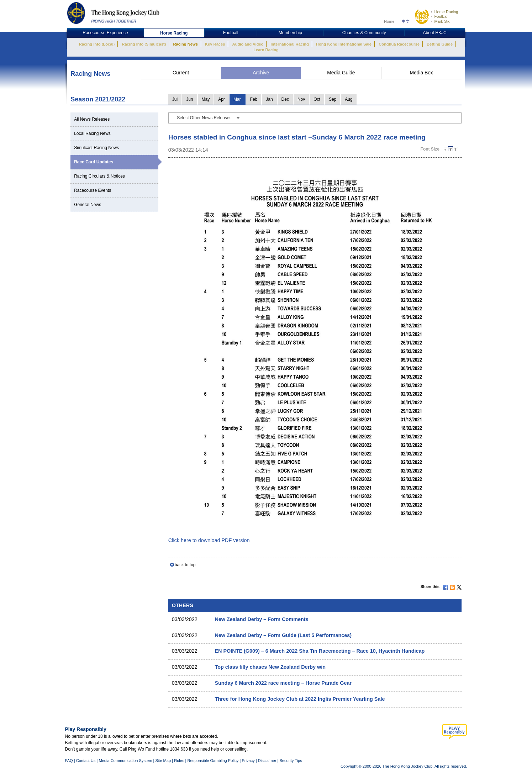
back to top (185, 565)
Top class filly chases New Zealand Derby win (270, 667)
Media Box (422, 73)
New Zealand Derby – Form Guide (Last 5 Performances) (283, 635)
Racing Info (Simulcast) (144, 44)
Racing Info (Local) (97, 44)
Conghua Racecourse (399, 44)
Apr (222, 99)
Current (181, 73)
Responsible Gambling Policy (213, 761)
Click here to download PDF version (209, 540)
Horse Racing (446, 12)
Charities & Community (364, 33)
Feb (254, 99)
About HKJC (435, 33)
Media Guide (341, 73)
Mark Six (442, 21)
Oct (317, 99)
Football (441, 16)
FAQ (69, 761)
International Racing (290, 44)
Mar (237, 99)
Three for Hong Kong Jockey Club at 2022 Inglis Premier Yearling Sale (300, 699)
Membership (290, 33)
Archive (261, 73)
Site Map (163, 761)
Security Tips (291, 761)
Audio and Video (248, 44)
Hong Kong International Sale (344, 44)
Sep (333, 99)
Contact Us (86, 761)
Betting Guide (440, 44)
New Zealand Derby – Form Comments (261, 619)
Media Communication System (125, 761)
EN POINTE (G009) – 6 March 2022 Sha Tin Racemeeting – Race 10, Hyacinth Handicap (320, 651)
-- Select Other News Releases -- (206, 118)
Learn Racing (266, 50)
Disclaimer (267, 761)
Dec (285, 99)
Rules (180, 761)
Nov (301, 99)
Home (389, 21)
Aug (349, 99)
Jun (189, 99)
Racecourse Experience (105, 33)
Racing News (185, 44)
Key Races (215, 44)
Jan (269, 99)
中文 (406, 21)
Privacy (248, 761)
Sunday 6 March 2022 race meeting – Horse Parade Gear (283, 683)
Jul (175, 99)
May (206, 99)
